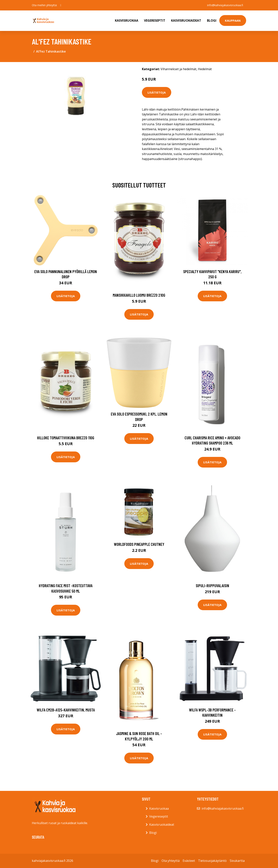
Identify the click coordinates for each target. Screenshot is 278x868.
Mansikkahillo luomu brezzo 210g (139, 295)
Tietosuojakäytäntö (212, 861)
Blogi (212, 20)
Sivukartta (237, 861)
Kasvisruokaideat (186, 20)
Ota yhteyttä (171, 861)
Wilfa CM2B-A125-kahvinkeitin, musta (66, 710)
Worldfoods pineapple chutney (139, 544)
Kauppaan (233, 20)
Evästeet (189, 861)
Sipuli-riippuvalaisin (212, 586)
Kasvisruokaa (127, 20)
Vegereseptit (155, 20)
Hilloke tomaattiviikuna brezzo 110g (66, 438)
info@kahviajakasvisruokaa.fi (225, 5)
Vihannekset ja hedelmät (178, 69)
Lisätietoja (157, 92)
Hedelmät (205, 69)
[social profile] (61, 5)
